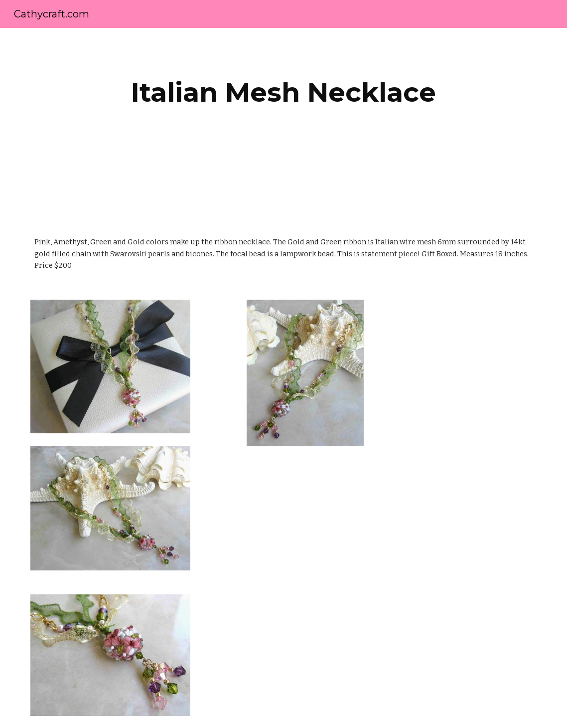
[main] (283, 92)
